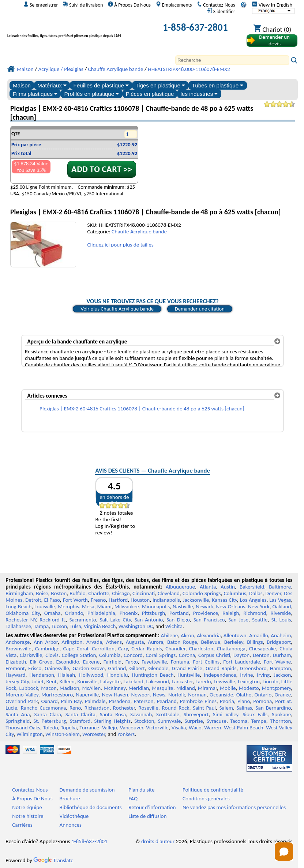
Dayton (241, 655)
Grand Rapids (221, 668)
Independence (220, 675)
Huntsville (189, 675)
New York (259, 606)
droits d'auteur (158, 841)
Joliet (38, 681)
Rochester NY (21, 620)
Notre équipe (27, 807)
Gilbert (137, 668)
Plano (244, 701)
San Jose (238, 620)
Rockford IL (52, 620)
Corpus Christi (214, 655)
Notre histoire (28, 816)
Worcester (94, 734)
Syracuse (217, 721)
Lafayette (110, 681)
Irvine (246, 675)
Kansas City (224, 600)
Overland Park (22, 701)
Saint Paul (204, 708)
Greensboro (253, 668)
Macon (49, 688)
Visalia (179, 728)
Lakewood (157, 681)
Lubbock (29, 688)
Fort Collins (206, 662)
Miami (104, 606)
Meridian (139, 688)
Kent (52, 681)
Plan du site (141, 790)
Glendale (158, 668)
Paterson (143, 701)
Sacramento (82, 620)
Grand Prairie (187, 668)
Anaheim (281, 635)
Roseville (149, 708)
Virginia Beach (100, 626)
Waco (195, 728)
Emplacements (174, 5)
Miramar (207, 688)
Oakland (282, 606)
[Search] (232, 60)
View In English (272, 5)
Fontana (180, 662)
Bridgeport (279, 642)
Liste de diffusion (147, 816)
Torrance (90, 728)
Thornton (280, 721)
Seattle (260, 620)
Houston (140, 600)
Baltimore (280, 587)
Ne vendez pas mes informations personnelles (234, 807)
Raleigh (231, 613)
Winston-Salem (63, 734)
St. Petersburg (50, 721)
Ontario (263, 695)
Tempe (259, 721)
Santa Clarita (80, 714)
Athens (114, 642)
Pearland (166, 701)
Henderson (42, 675)
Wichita (174, 626)
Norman (197, 695)
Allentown (235, 635)
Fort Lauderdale (241, 662)
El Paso (52, 600)
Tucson (59, 626)
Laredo (203, 681)
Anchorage (18, 642)
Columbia (110, 655)
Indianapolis (166, 600)
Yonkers (126, 734)
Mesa (88, 606)
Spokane (281, 714)
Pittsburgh (153, 613)
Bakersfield (252, 587)
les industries (199, 94)
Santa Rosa (113, 714)
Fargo (132, 662)
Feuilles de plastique (101, 85)
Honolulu (117, 675)
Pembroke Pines (198, 701)
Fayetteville (154, 662)
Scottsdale (168, 714)
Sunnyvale (170, 721)
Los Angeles (253, 600)
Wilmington (30, 734)
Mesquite (162, 688)
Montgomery (277, 688)
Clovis (52, 655)
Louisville (45, 606)
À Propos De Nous (129, 5)
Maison (22, 85)
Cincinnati (144, 593)
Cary (123, 649)
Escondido (67, 662)
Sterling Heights (112, 721)
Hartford (118, 600)
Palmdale (95, 701)
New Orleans (231, 606)
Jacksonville (196, 600)
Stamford (80, 721)
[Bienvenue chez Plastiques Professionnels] (76, 29)
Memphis (68, 606)
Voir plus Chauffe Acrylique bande (117, 309)
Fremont (15, 668)
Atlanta (208, 587)
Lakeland (133, 681)
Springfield (18, 721)
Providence (206, 613)
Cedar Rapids (147, 649)
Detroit (33, 600)
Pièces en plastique (150, 94)
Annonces (70, 825)
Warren (213, 728)
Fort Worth (75, 600)
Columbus (235, 593)
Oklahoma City (23, 613)
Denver (273, 593)
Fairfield (113, 662)
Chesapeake (263, 649)
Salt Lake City (115, 620)
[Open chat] (284, 852)
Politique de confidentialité (213, 790)
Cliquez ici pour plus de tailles (120, 245)
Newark (204, 606)
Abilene (170, 635)
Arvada (94, 642)
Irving (263, 675)
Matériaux (52, 85)
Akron (187, 635)
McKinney (115, 688)
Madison (70, 688)
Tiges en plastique (160, 85)
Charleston (201, 649)
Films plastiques (35, 94)
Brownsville (18, 649)
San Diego (178, 620)
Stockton (144, 721)
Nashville (183, 606)
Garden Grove (89, 668)
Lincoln (270, 681)
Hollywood (91, 675)
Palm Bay (71, 701)
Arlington (72, 642)
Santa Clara (47, 714)
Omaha (52, 613)
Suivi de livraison (83, 5)
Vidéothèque (74, 816)
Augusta (135, 642)
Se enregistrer (41, 5)
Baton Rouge (182, 642)
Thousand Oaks (23, 728)
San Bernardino (273, 708)
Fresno (98, 600)
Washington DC (136, 626)
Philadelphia (101, 613)
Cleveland (169, 593)
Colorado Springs (202, 593)
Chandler (175, 649)
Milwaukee (127, 606)
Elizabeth (16, 662)
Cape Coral (76, 649)
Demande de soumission (87, 790)
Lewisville (224, 681)
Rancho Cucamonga (44, 708)
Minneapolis (156, 606)
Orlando (74, 613)
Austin (228, 587)
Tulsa (76, 626)
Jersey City (17, 681)
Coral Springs (161, 655)
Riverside (281, 613)
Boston (59, 593)
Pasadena (120, 701)
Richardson (97, 708)
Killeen (67, 681)
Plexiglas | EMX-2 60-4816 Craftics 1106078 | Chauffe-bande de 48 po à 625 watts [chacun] (142, 409)
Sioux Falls (255, 714)
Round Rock (175, 708)
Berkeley (234, 642)
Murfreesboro (57, 695)
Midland (186, 688)
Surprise (194, 721)
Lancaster (182, 681)
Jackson (282, 675)
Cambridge (47, 649)
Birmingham (19, 593)
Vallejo (110, 728)
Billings (255, 642)
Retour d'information (152, 807)
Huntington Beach (153, 675)
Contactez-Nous (216, 5)
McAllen (91, 688)
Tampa (41, 626)
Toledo (51, 728)
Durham (282, 655)
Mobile (228, 688)
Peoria (227, 701)
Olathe (244, 695)
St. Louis (281, 620)
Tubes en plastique (217, 85)
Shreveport (196, 714)
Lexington (249, 681)
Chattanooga (231, 649)
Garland (117, 668)
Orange (283, 695)
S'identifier (221, 11)
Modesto (249, 688)
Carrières (22, 825)
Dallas (256, 593)
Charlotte (99, 593)
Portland (179, 613)
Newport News (148, 695)
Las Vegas (280, 600)
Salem (226, 708)
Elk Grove (41, 662)
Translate (53, 860)
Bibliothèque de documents (90, 807)
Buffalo (77, 593)
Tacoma (239, 721)
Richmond (255, 613)
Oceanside (221, 695)
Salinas (244, 708)
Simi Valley (226, 714)
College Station (79, 655)
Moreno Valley (22, 695)
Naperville (87, 695)
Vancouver (132, 728)
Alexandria (209, 635)
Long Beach (18, 606)
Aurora (155, 642)
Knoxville (87, 681)
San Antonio (149, 620)
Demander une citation (200, 309)
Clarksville (31, 655)
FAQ (133, 799)
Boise (42, 593)
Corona (187, 655)
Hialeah (67, 675)
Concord (133, 655)
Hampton (281, 668)
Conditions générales (206, 799)
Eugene (91, 662)
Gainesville (57, 668)
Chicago (121, 593)
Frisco (35, 668)
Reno (75, 708)
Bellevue (211, 642)
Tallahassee (18, 626)
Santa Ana (18, 714)
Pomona (262, 701)
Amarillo (259, 635)
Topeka (69, 728)
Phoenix (129, 613)
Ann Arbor (46, 642)
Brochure (70, 799)
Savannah (141, 714)
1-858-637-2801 (195, 27)
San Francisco (209, 620)
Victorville (157, 728)
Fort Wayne (277, 662)
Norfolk (177, 695)
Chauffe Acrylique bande (139, 232)
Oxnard (50, 701)
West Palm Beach (243, 728)
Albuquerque (180, 587)
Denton (261, 655)
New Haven (115, 695)
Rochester (124, 708)
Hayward (15, 675)
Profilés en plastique (91, 94)
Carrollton (103, 649)
